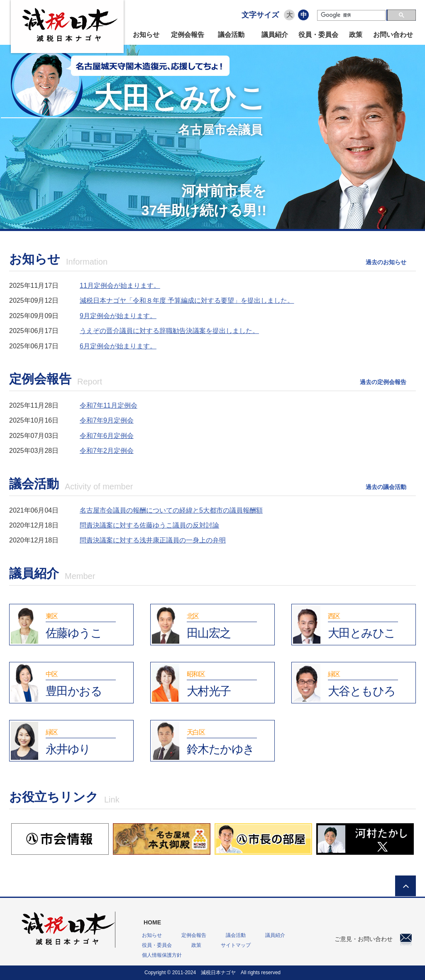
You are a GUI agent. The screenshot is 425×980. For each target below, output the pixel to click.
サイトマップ (236, 945)
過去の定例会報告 (383, 382)
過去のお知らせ (386, 262)
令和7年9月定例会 (107, 420)
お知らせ (146, 35)
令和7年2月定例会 (107, 451)
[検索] (351, 15)
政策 (356, 35)
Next (405, 153)
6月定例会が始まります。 (118, 346)
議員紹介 (275, 35)
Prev (20, 153)
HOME (152, 922)
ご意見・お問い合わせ (373, 939)
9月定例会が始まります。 (118, 316)
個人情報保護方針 (162, 955)
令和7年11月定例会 (109, 405)
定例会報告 (188, 35)
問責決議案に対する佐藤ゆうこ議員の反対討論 (149, 525)
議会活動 (231, 35)
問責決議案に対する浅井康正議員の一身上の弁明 (153, 540)
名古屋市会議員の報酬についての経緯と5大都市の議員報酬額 (171, 510)
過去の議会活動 (386, 487)
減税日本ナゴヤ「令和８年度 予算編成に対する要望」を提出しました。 (187, 300)
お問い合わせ (393, 35)
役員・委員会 (318, 35)
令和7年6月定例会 (107, 436)
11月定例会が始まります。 (120, 286)
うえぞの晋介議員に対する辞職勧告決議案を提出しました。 (169, 331)
